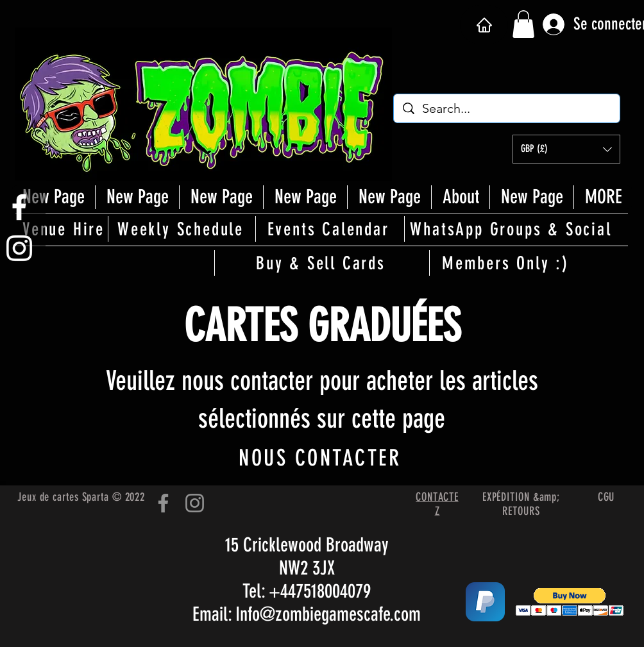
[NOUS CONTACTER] (321, 458)
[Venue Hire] (65, 229)
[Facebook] (163, 503)
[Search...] (507, 108)
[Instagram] (195, 503)
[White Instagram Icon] (19, 248)
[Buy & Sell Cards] (322, 263)
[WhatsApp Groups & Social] (512, 229)
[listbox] (566, 149)
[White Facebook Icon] (19, 207)
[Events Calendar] (329, 229)
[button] (523, 24)
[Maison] (484, 25)
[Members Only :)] (507, 263)
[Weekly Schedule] (182, 229)
